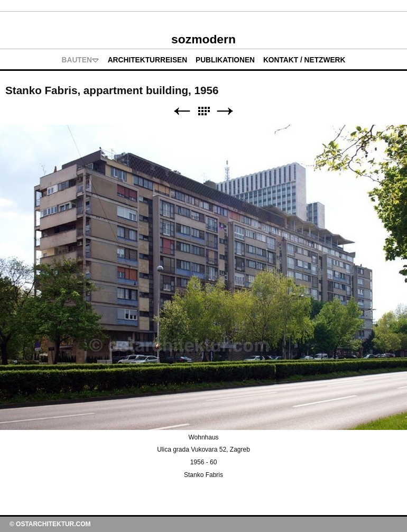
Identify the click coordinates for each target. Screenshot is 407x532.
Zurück (182, 111)
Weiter (225, 111)
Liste (203, 111)
